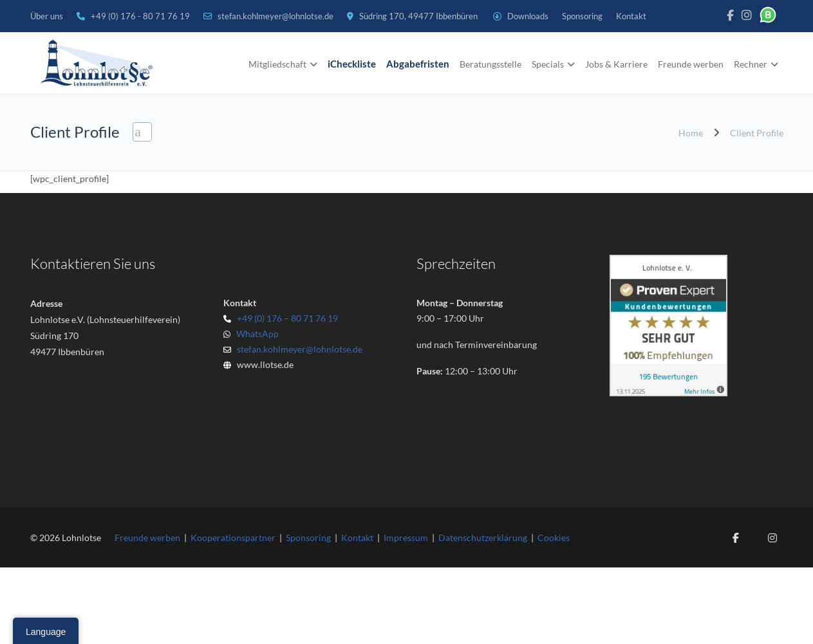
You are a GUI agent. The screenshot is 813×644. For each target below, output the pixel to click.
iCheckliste (352, 64)
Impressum (406, 538)
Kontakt (631, 16)
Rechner (751, 64)
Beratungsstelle (491, 64)
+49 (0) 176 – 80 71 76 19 (287, 318)
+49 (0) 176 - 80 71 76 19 (141, 16)
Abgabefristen (418, 64)
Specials (548, 64)
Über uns (47, 16)
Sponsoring (582, 16)
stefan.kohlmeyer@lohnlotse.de (276, 16)
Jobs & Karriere (616, 64)
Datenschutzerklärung (483, 538)
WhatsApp (256, 334)
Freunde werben (691, 64)
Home (691, 133)
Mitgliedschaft (277, 64)
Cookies (554, 538)
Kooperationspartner (233, 538)
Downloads (528, 16)
